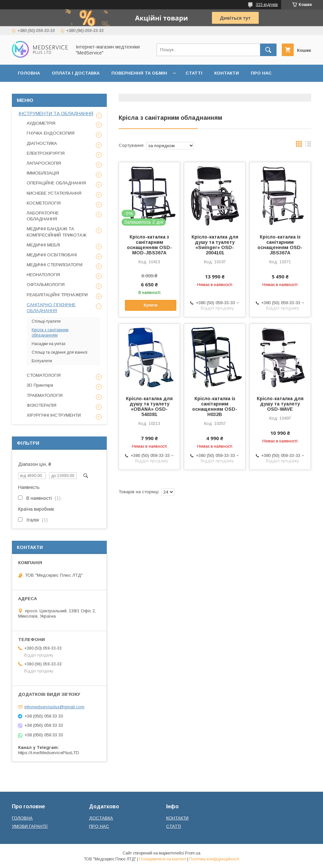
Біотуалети (42, 361)
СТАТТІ (194, 73)
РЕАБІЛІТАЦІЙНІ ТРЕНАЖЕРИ (57, 295)
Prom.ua (193, 853)
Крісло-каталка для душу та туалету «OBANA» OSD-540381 (149, 406)
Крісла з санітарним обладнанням (50, 333)
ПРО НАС (261, 73)
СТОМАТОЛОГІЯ (44, 375)
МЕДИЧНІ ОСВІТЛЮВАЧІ (52, 255)
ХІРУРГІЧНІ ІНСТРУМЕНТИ (54, 415)
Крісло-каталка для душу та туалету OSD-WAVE (280, 404)
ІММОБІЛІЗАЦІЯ (43, 173)
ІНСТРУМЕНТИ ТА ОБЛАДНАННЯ (56, 113)
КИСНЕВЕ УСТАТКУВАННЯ (54, 193)
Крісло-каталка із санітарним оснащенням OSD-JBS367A (280, 245)
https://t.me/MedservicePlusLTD (49, 753)
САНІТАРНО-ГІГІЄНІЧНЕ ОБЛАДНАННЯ (51, 308)
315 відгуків (267, 5)
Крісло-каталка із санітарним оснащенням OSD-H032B (215, 406)
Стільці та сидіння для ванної (60, 352)
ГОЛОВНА (29, 73)
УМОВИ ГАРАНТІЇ (30, 826)
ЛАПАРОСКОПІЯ (44, 163)
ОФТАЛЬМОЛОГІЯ (46, 285)
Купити (151, 305)
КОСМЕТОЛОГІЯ (44, 203)
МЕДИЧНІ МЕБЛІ (43, 245)
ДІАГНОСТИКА (42, 143)
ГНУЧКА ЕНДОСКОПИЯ (51, 133)
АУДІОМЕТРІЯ (41, 123)
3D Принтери (40, 385)
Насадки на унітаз (49, 344)
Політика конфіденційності (214, 859)
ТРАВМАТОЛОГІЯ (45, 395)
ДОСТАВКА (101, 818)
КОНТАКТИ (227, 73)
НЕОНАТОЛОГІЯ (43, 275)
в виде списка (308, 145)
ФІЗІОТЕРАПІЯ (42, 405)
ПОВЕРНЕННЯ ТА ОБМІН (139, 73)
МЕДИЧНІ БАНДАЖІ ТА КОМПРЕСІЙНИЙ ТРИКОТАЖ (57, 232)
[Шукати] (268, 50)
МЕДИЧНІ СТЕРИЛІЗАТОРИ (55, 265)
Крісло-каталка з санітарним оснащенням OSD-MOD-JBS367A (149, 245)
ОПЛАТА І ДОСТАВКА (76, 73)
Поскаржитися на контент (163, 859)
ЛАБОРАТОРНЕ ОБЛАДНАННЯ (43, 216)
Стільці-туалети (46, 321)
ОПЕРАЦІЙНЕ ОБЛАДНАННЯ (56, 183)
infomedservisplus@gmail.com (54, 707)
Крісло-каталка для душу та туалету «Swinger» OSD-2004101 (215, 245)
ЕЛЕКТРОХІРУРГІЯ (46, 153)
